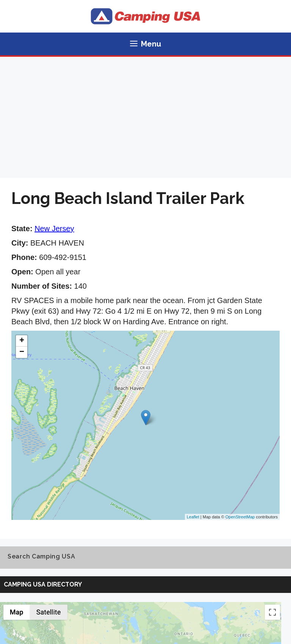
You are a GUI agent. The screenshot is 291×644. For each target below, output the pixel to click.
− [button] (22, 352)
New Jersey (54, 229)
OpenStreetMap (240, 517)
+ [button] (22, 341)
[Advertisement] (145, 114)
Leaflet (193, 517)
